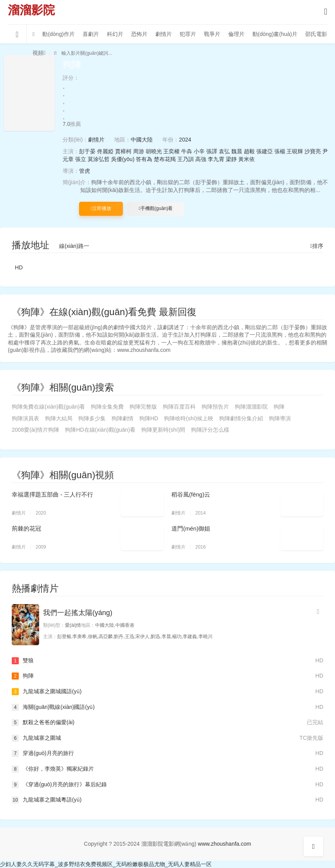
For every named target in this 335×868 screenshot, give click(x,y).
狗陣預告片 (215, 407)
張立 (81, 159)
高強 (201, 159)
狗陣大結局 (59, 418)
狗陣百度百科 (179, 407)
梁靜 (231, 159)
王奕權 (171, 151)
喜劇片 (91, 34)
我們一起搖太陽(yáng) (78, 613)
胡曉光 (154, 151)
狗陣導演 (280, 418)
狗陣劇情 (122, 418)
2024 (185, 140)
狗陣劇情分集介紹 (241, 418)
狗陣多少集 (92, 418)
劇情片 (164, 34)
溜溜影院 (31, 10)
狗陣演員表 (25, 418)
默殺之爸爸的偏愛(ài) (167, 723)
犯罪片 (188, 34)
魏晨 (237, 151)
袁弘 (224, 151)
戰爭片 (212, 34)
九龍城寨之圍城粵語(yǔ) (167, 800)
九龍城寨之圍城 (167, 738)
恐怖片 (139, 34)
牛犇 (187, 151)
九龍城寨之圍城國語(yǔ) (167, 692)
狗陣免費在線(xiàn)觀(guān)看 (48, 407)
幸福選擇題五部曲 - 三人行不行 (52, 494)
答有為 (144, 159)
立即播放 (101, 208)
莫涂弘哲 (99, 159)
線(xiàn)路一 (74, 246)
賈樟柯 (123, 151)
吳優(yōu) (123, 159)
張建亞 (265, 151)
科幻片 (115, 34)
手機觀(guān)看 (156, 208)
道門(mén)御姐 (191, 528)
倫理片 (236, 34)
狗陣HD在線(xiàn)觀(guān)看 (100, 430)
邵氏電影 (316, 34)
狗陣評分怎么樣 (210, 430)
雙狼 (167, 661)
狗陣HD (149, 418)
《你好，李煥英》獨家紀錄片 (167, 769)
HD (19, 267)
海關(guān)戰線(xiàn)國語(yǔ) (167, 707)
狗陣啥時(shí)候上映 (189, 418)
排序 (317, 246)
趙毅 (249, 151)
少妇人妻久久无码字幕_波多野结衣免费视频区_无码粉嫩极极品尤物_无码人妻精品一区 (106, 864)
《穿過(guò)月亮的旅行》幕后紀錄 (167, 785)
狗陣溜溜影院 (251, 407)
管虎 (85, 171)
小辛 (199, 151)
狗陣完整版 (143, 407)
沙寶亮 (313, 151)
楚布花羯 (165, 159)
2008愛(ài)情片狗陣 (35, 430)
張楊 (280, 151)
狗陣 (279, 407)
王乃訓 (186, 159)
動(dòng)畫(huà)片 (275, 34)
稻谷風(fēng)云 (191, 494)
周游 (139, 151)
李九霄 (216, 159)
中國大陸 (142, 140)
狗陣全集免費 (107, 407)
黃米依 (247, 159)
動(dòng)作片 (58, 34)
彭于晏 (87, 151)
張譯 (212, 151)
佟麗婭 (105, 151)
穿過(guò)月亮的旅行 (167, 753)
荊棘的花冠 (26, 528)
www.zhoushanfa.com (225, 844)
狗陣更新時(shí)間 (163, 430)
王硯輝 (295, 151)
